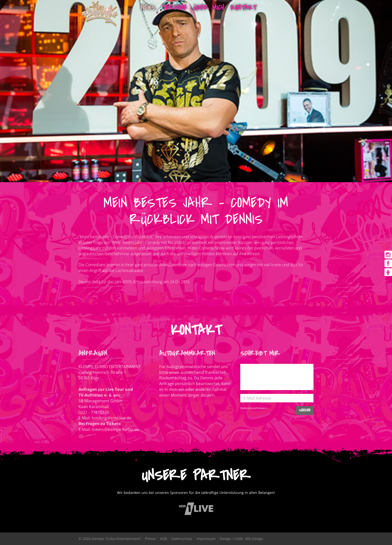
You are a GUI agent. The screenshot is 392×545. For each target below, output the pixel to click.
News (148, 8)
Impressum (206, 539)
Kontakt (243, 8)
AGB (163, 539)
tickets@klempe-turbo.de (115, 429)
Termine (174, 8)
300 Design (254, 539)
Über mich (209, 8)
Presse (150, 539)
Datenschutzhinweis (254, 408)
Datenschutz (182, 539)
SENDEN (305, 410)
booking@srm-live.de (111, 418)
